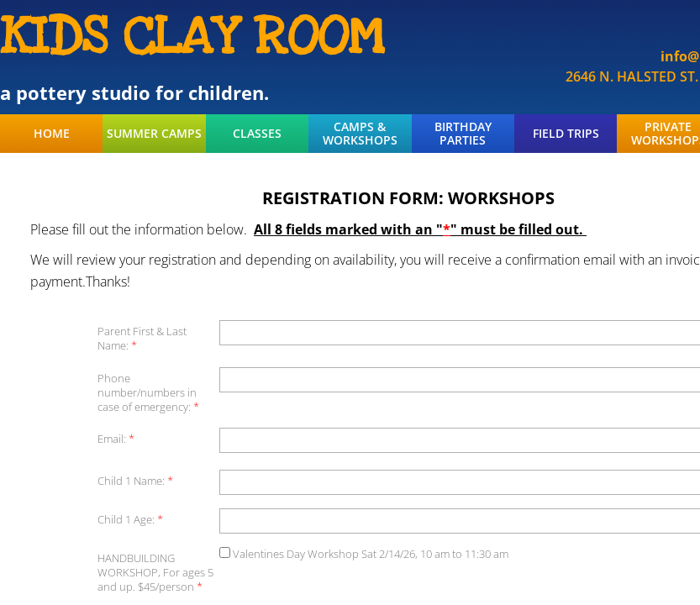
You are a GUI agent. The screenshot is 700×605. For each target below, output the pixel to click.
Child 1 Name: (135, 481)
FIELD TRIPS (566, 134)
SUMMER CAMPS (154, 134)
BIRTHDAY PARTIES (463, 134)
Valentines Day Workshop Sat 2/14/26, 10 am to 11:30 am (364, 554)
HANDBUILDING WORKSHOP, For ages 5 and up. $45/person (155, 573)
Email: (116, 439)
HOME (52, 134)
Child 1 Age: (130, 520)
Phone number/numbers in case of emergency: (148, 393)
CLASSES (257, 134)
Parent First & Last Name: (142, 339)
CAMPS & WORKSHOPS (360, 134)
